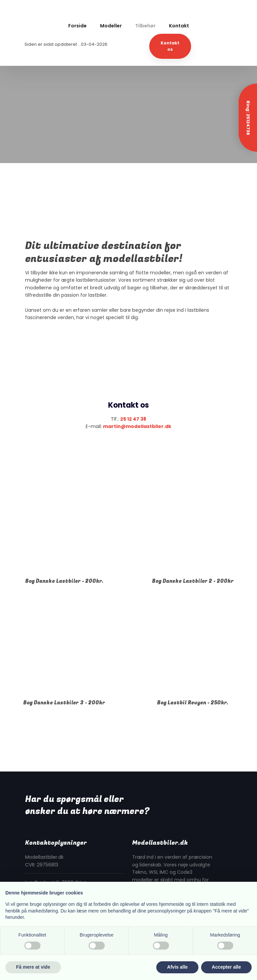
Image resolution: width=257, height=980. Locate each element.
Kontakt (179, 26)
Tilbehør (145, 26)
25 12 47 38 (133, 419)
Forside (77, 26)
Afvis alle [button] (177, 967)
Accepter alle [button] (226, 967)
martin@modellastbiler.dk (137, 426)
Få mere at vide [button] (33, 967)
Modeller (111, 26)
